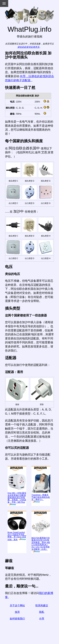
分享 (42, 619)
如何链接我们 (17, 619)
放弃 (17, 612)
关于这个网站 (17, 605)
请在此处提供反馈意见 (28, 47)
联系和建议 (42, 605)
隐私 (42, 612)
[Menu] (4, 3)
